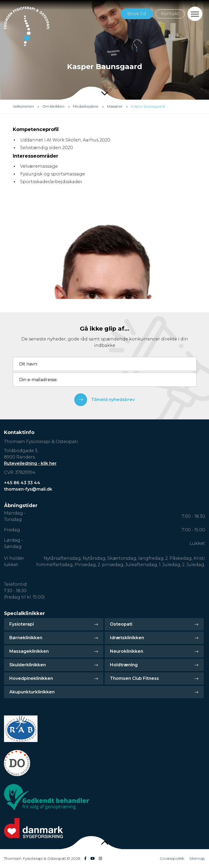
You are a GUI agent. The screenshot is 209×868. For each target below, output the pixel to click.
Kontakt (170, 14)
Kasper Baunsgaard (148, 106)
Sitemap (197, 858)
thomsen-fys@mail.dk (28, 489)
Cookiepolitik (172, 858)
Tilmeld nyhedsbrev (104, 400)
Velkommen (23, 106)
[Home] (27, 26)
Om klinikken (53, 106)
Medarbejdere (86, 106)
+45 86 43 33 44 (22, 483)
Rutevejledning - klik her (30, 463)
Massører (115, 106)
